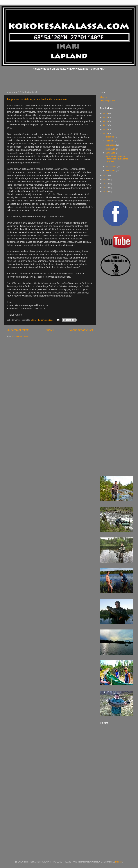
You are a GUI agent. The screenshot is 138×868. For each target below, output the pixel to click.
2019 (106, 117)
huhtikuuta (111, 153)
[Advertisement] (110, 328)
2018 (106, 121)
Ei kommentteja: (46, 320)
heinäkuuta (111, 145)
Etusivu (49, 330)
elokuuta (110, 141)
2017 (106, 125)
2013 (106, 179)
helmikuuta (111, 170)
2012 (106, 184)
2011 (106, 187)
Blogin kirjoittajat (107, 101)
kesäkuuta (110, 149)
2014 (106, 175)
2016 (106, 129)
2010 (106, 191)
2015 (106, 133)
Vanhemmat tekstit (81, 330)
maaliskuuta (111, 166)
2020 (106, 113)
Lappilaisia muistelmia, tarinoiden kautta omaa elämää (37, 99)
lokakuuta (110, 137)
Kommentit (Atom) (21, 336)
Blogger (119, 862)
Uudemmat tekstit (18, 330)
